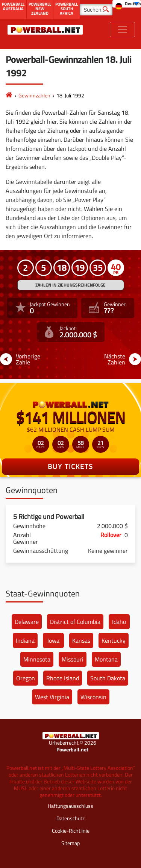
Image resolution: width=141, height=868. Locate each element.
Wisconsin (93, 697)
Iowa (53, 640)
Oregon (26, 678)
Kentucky (114, 640)
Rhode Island (63, 678)
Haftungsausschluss (70, 806)
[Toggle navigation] (122, 30)
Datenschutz (70, 818)
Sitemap (70, 843)
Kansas (81, 640)
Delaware (27, 622)
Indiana (25, 640)
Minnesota (37, 659)
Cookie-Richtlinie (71, 831)
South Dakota (108, 678)
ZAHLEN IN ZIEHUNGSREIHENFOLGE (70, 285)
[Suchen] (96, 10)
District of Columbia (75, 622)
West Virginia (52, 697)
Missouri (73, 659)
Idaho (119, 622)
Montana (106, 659)
